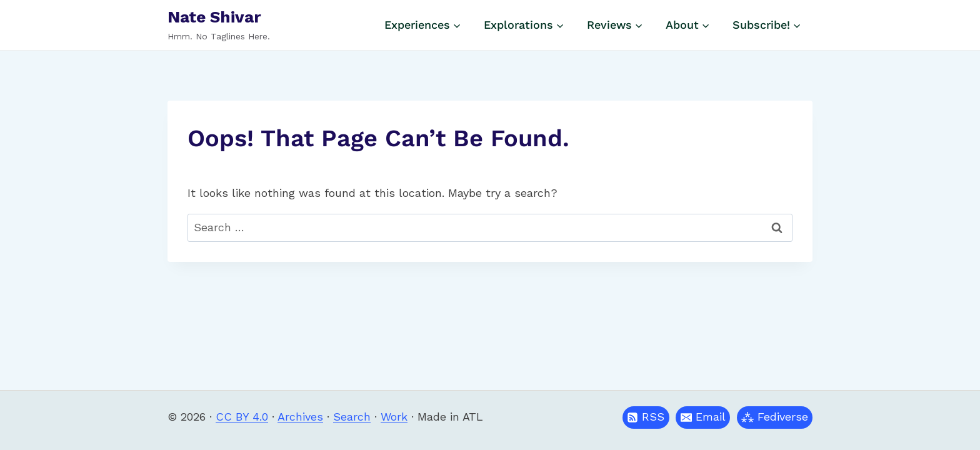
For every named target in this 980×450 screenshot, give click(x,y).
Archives (300, 417)
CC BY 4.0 (242, 417)
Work (394, 417)
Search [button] (352, 417)
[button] (702, 417)
